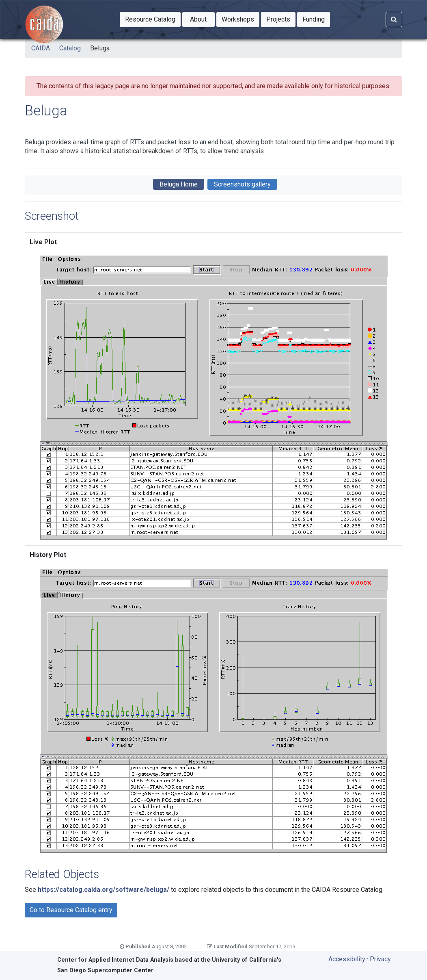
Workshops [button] (240, 19)
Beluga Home (179, 184)
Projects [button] (281, 19)
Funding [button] (316, 19)
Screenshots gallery (242, 184)
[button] (150, 20)
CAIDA (41, 48)
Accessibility (347, 959)
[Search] (394, 20)
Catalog (70, 48)
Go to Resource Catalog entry (71, 910)
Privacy (380, 959)
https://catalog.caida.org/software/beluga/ (104, 890)
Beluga (100, 48)
